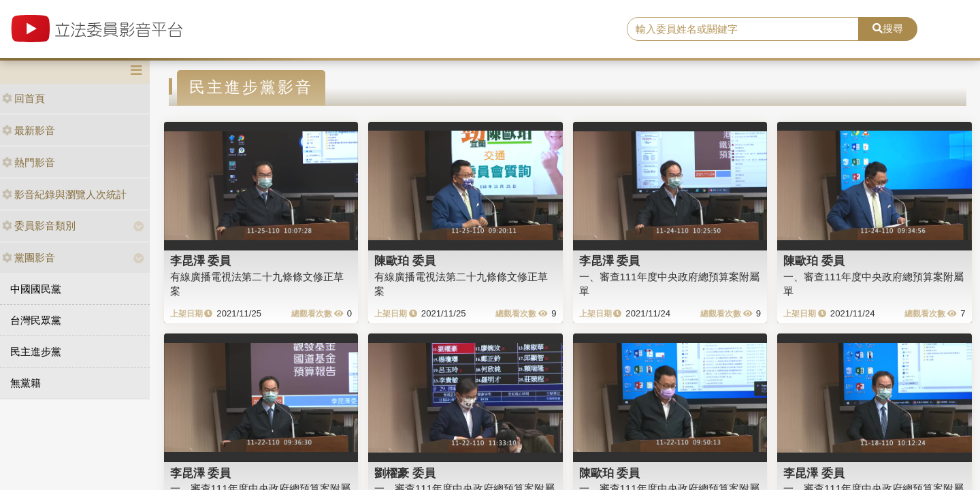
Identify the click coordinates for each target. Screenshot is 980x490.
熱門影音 (29, 162)
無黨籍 (26, 383)
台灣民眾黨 (36, 320)
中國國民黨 (36, 289)
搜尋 (888, 28)
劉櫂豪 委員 (405, 473)
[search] (743, 29)
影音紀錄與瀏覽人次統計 (64, 194)
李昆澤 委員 (201, 261)
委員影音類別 (39, 226)
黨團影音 (29, 258)
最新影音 (29, 130)
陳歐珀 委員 (405, 261)
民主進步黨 (36, 352)
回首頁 (23, 98)
